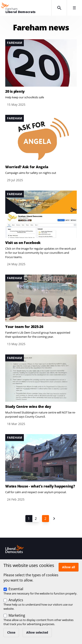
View (41, 73)
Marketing (17, 615)
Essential (16, 589)
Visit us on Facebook (23, 243)
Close (11, 632)
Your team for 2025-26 (24, 327)
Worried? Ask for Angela (27, 167)
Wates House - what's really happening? (40, 486)
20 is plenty (15, 91)
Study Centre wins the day (28, 407)
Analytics (16, 600)
